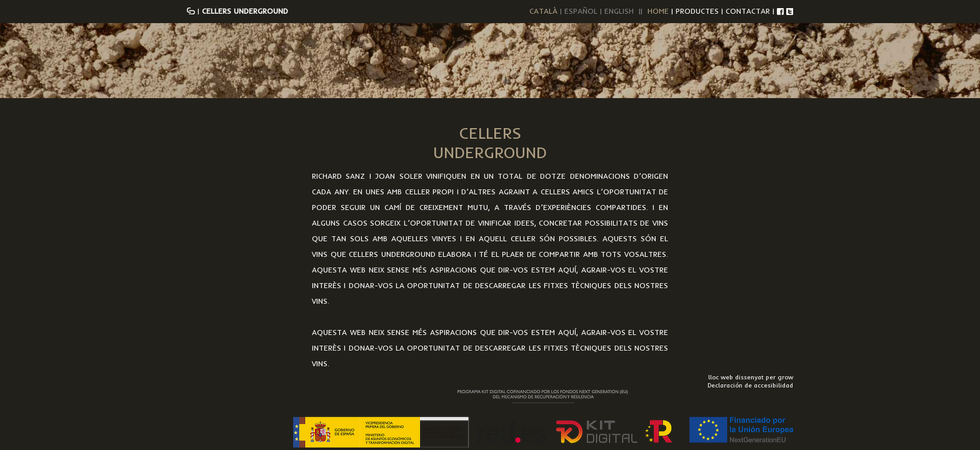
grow (785, 377)
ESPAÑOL (581, 11)
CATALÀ (543, 11)
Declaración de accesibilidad (750, 385)
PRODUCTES (697, 11)
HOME (658, 11)
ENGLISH (619, 11)
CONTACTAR (748, 11)
